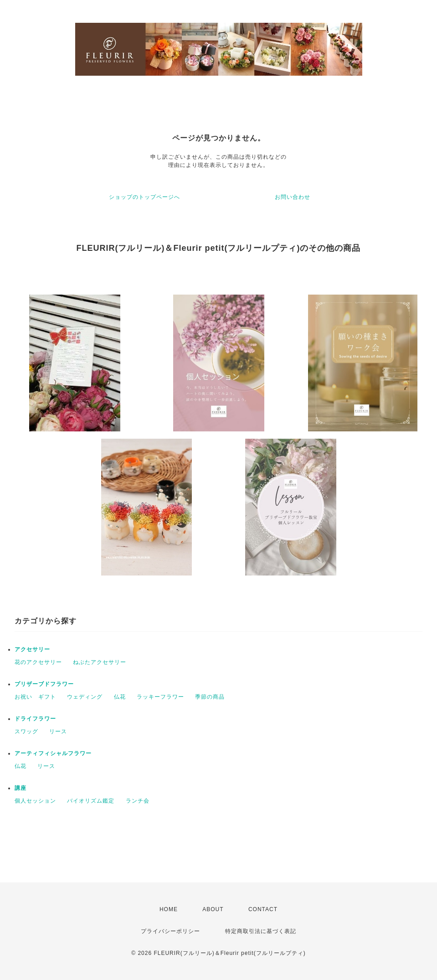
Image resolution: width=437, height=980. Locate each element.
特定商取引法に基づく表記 (261, 931)
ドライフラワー (35, 719)
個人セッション (35, 801)
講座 (21, 788)
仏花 (120, 697)
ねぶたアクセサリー (100, 662)
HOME (169, 909)
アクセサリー (32, 649)
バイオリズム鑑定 (91, 801)
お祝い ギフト (35, 697)
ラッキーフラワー (160, 697)
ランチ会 (138, 801)
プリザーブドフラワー (44, 684)
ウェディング (85, 697)
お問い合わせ (293, 197)
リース (58, 731)
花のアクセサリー (38, 662)
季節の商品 (210, 697)
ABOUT (213, 909)
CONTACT (263, 909)
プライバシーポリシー (170, 931)
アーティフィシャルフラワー (53, 753)
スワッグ (26, 731)
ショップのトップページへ (144, 197)
